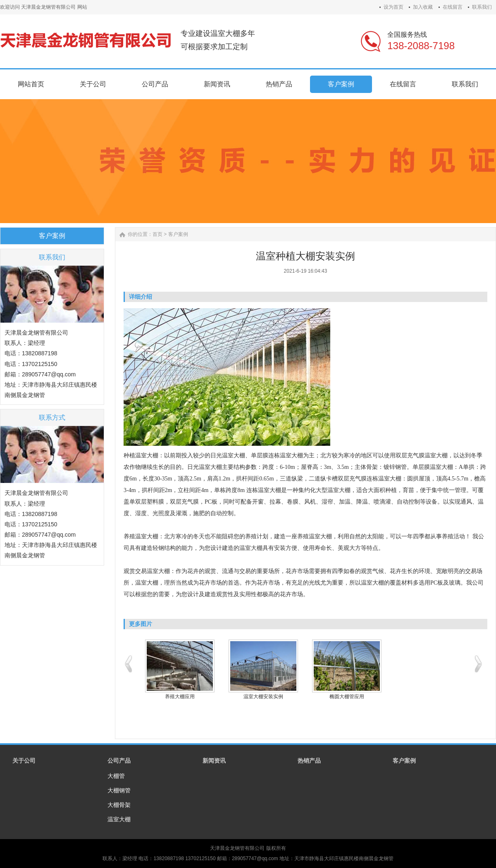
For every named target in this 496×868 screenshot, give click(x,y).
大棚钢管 (119, 790)
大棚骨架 (119, 805)
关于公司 (24, 761)
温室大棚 (119, 819)
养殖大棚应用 (180, 697)
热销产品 (309, 761)
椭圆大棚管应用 (347, 697)
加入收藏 (423, 7)
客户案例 (178, 234)
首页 (157, 234)
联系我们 (482, 7)
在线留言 (453, 7)
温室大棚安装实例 (263, 697)
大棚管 (116, 776)
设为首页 (393, 7)
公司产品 (119, 761)
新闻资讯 (214, 761)
